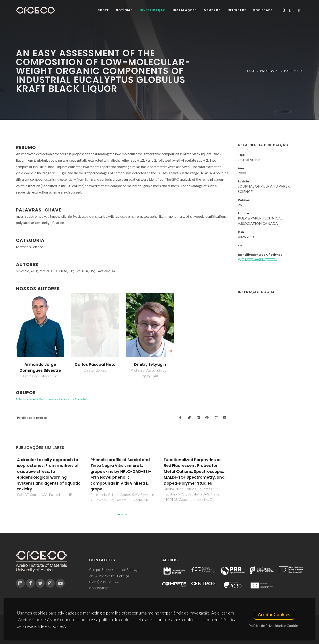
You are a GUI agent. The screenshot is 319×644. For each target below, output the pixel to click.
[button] (119, 515)
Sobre (103, 11)
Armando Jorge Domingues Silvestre (40, 367)
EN (291, 11)
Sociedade (263, 11)
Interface (237, 11)
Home (251, 71)
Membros (212, 11)
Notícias (124, 11)
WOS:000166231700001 (257, 259)
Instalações (185, 11)
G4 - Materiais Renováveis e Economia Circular (52, 399)
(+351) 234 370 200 (104, 582)
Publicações (293, 71)
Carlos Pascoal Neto (95, 364)
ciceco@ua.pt (99, 588)
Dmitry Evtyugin (150, 364)
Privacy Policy (159, 632)
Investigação (153, 11)
